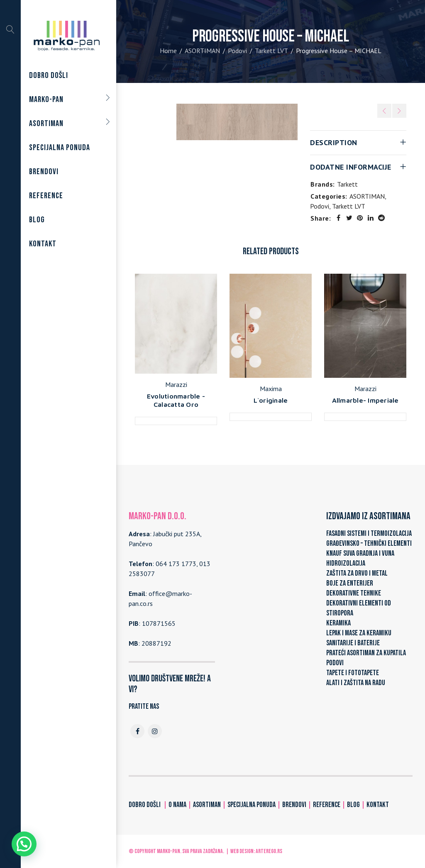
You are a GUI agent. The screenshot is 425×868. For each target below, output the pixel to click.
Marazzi (176, 384)
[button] (24, 844)
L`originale (271, 400)
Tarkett (347, 184)
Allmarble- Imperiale (365, 400)
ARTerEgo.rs (269, 851)
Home (168, 51)
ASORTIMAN (202, 51)
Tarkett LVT (271, 51)
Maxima (271, 389)
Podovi (237, 51)
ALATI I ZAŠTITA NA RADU (356, 683)
